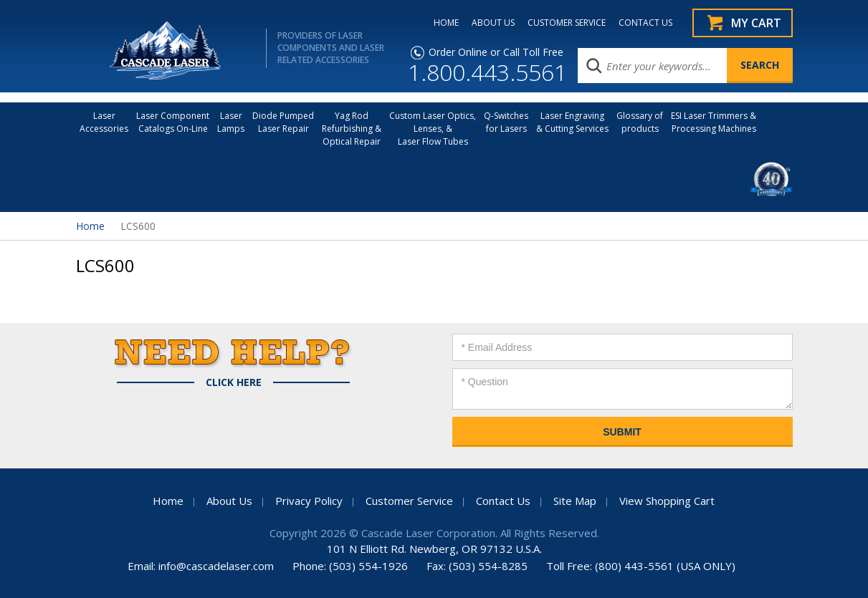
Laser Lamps (231, 122)
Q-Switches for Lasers (506, 122)
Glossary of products (640, 122)
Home (90, 226)
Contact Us (503, 501)
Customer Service (409, 501)
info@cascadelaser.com (216, 566)
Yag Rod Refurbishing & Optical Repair (352, 129)
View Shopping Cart (667, 501)
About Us (229, 501)
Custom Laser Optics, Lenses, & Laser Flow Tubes (433, 129)
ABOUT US (493, 23)
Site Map (575, 501)
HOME (446, 23)
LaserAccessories (104, 122)
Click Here (234, 382)
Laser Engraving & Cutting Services (572, 122)
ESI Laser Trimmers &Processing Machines (714, 122)
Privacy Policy (309, 501)
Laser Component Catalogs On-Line (173, 122)
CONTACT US (645, 23)
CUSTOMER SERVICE (567, 23)
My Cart (756, 23)
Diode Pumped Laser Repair (283, 122)
